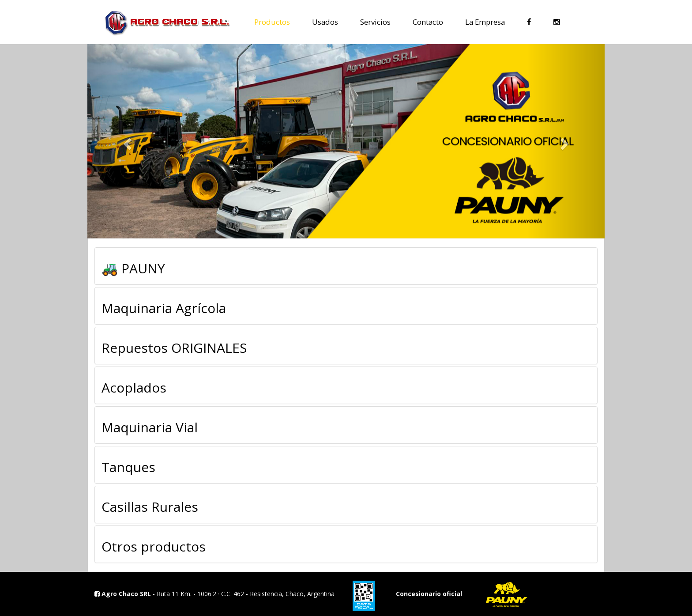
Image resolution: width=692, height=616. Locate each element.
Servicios (375, 22)
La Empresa (485, 22)
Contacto (428, 22)
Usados (325, 22)
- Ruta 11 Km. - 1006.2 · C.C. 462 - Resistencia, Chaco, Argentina (214, 594)
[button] (126, 141)
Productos (272, 22)
